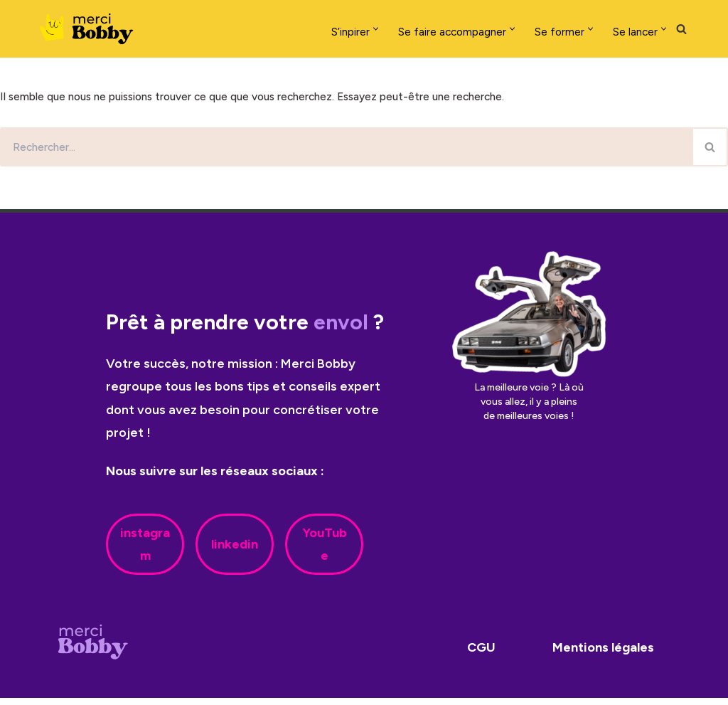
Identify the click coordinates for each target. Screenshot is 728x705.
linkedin (235, 551)
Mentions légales (603, 655)
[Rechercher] (681, 29)
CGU (481, 655)
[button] (337, 29)
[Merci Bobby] (91, 29)
